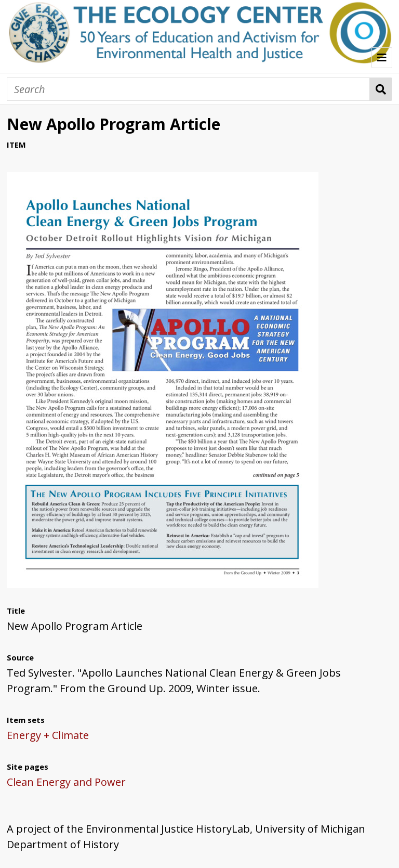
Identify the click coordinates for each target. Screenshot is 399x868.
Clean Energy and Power (66, 782)
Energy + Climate (48, 735)
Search (381, 89)
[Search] (188, 89)
